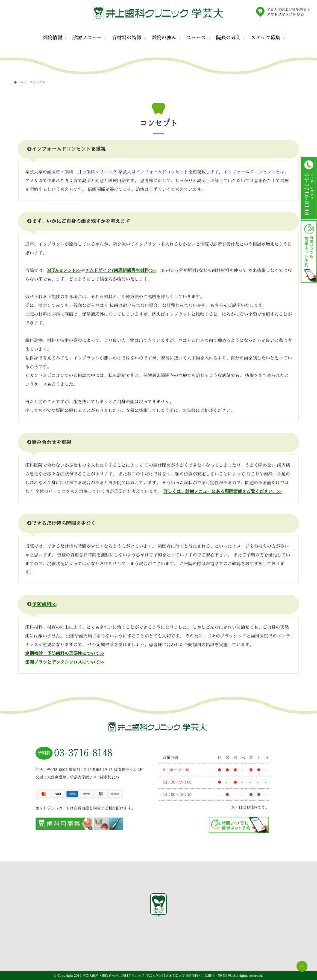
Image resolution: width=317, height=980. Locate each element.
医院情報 (52, 38)
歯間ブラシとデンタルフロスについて (62, 662)
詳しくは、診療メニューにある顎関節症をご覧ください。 (220, 492)
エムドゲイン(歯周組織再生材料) (118, 271)
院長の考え (228, 38)
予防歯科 (42, 604)
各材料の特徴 (127, 38)
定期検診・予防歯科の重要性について (62, 654)
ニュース (196, 38)
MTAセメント (61, 271)
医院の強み (164, 38)
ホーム (19, 82)
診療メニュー (87, 38)
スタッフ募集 (266, 38)
